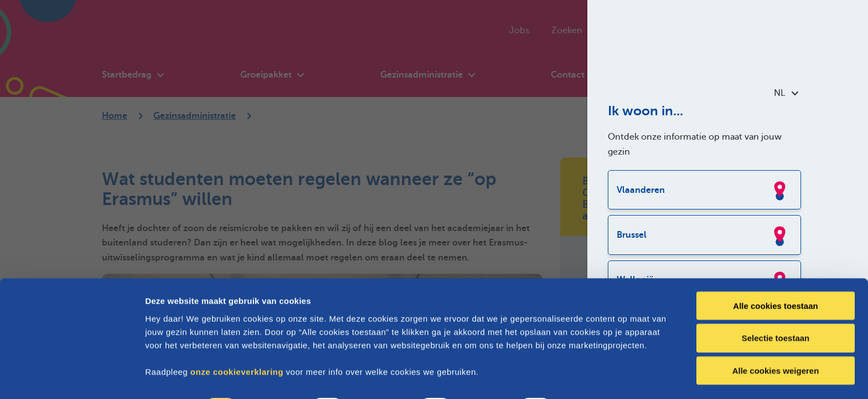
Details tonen (598, 377)
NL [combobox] (786, 93)
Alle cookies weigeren (776, 341)
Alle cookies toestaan (775, 275)
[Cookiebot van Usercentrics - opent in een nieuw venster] (72, 377)
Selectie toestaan (776, 308)
